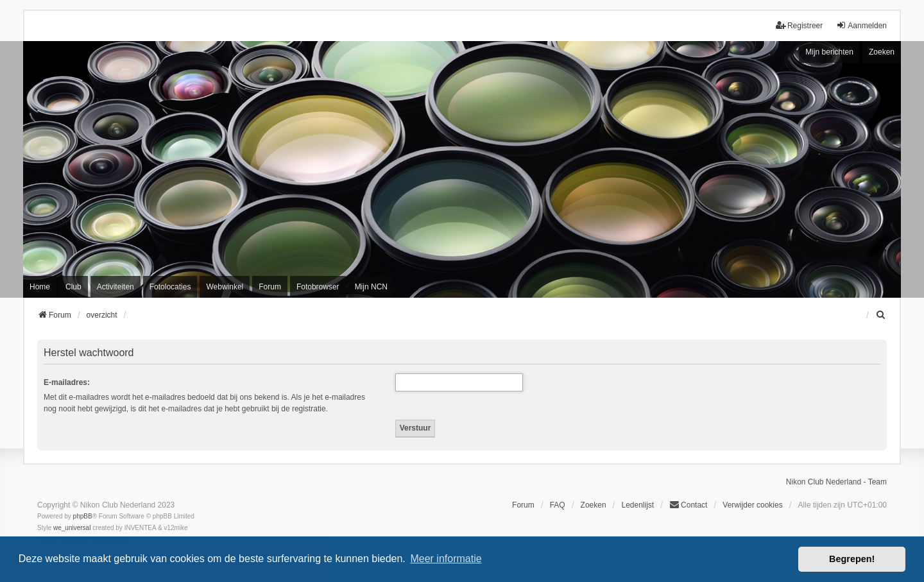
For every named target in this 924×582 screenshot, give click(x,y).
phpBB (83, 516)
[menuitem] (881, 315)
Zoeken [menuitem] (594, 505)
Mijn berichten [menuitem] (829, 52)
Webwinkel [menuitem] (225, 287)
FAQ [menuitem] (558, 505)
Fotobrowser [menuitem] (318, 287)
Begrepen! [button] (852, 559)
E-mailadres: (67, 382)
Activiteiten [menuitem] (116, 287)
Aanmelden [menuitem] (861, 25)
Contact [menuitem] (688, 505)
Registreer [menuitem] (799, 25)
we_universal (72, 528)
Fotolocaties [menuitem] (170, 287)
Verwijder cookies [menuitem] (752, 505)
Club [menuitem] (73, 287)
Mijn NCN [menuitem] (371, 287)
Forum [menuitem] (270, 287)
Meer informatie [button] (446, 559)
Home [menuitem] (40, 287)
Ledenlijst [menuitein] (637, 505)
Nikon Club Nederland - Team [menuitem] (836, 482)
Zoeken (882, 52)
